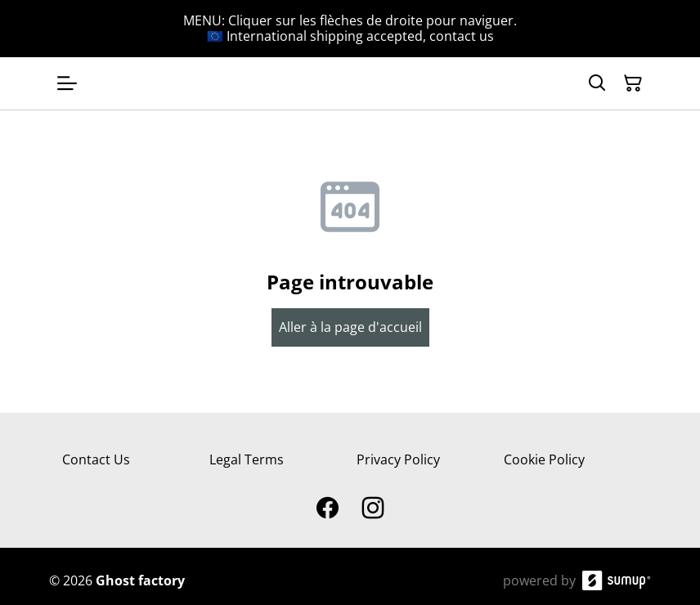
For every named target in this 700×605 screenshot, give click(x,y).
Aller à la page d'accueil (350, 327)
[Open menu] (67, 83)
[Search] (597, 83)
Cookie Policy (544, 459)
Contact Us (96, 459)
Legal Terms (247, 459)
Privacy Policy (398, 459)
